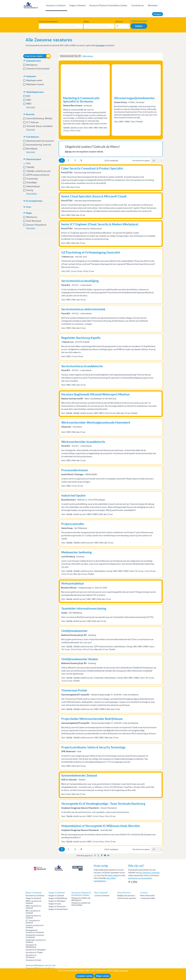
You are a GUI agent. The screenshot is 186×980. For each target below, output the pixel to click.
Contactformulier (148, 898)
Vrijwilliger (32, 182)
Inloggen (158, 14)
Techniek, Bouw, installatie (39, 126)
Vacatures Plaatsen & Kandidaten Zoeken (108, 5)
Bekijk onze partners (126, 896)
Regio (86, 22)
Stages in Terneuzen (57, 906)
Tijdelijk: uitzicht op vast (38, 171)
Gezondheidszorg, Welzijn (39, 118)
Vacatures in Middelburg (31, 946)
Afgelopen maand (35, 84)
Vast (28, 163)
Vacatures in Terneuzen (31, 956)
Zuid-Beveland (34, 221)
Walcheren (32, 217)
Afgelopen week (34, 80)
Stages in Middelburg (58, 898)
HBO (29, 100)
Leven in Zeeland (102, 896)
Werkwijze (153, 5)
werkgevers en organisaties (140, 878)
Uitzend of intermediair (38, 69)
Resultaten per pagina (141, 161)
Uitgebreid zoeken (139, 21)
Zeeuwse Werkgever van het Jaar (40, 968)
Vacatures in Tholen (34, 952)
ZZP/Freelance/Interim (38, 175)
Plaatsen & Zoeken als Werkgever (81, 899)
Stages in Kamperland (58, 909)
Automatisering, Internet (39, 145)
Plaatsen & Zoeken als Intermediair (81, 904)
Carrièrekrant (137, 5)
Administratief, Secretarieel (40, 141)
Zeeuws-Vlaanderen (36, 225)
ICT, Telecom (33, 122)
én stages (100, 45)
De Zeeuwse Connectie (149, 873)
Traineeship (32, 179)
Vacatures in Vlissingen (36, 950)
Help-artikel (113, 875)
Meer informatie (147, 896)
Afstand (119, 22)
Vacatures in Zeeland (56, 5)
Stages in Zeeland (77, 5)
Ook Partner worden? (127, 898)
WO (28, 96)
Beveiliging (32, 149)
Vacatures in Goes (33, 960)
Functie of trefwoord (48, 22)
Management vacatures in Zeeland (35, 931)
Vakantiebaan (33, 186)
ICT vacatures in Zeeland (33, 922)
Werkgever (32, 65)
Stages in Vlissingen (57, 901)
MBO (29, 104)
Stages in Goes (55, 904)
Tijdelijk (30, 167)
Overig (30, 190)
